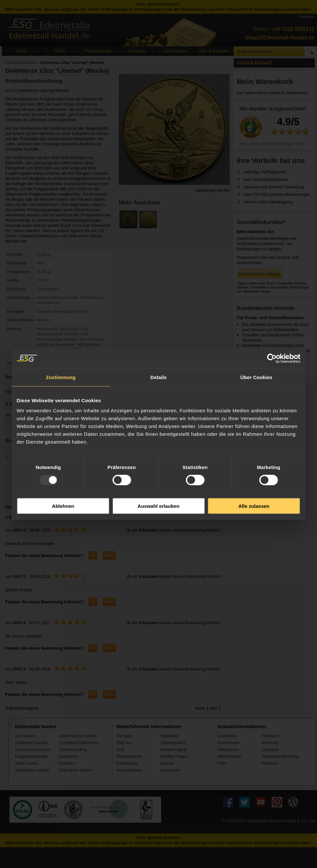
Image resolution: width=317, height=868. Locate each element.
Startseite (124, 736)
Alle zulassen (254, 506)
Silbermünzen (229, 757)
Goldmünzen (228, 743)
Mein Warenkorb (265, 82)
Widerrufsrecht (129, 757)
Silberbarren (228, 750)
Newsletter (170, 736)
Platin (222, 763)
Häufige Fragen (174, 757)
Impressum (170, 770)
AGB (120, 750)
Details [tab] (158, 377)
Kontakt (167, 763)
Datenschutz (127, 763)
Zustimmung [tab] (61, 377)
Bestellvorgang (174, 750)
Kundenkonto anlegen (259, 274)
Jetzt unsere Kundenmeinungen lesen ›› (274, 144)
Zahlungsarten (173, 743)
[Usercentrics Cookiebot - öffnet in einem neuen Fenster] (272, 358)
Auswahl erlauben (158, 506)
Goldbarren (227, 736)
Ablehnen (63, 506)
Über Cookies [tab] (256, 377)
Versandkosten (129, 770)
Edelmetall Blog (73, 750)
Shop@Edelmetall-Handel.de (280, 38)
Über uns (124, 743)
